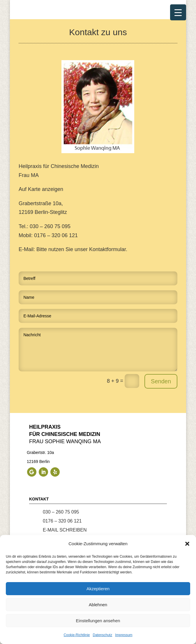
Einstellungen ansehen (98, 621)
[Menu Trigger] (178, 12)
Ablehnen (98, 605)
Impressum (124, 635)
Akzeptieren (98, 589)
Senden (161, 381)
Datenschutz (103, 635)
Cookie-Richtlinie (77, 635)
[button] (187, 544)
